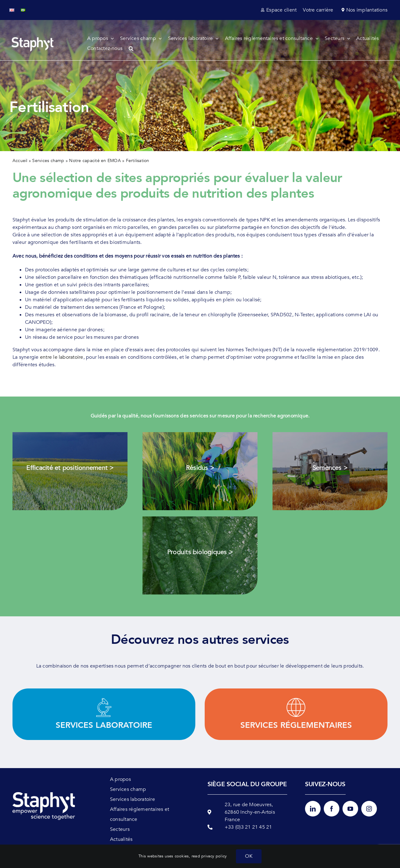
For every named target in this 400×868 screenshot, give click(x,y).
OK (249, 856)
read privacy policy (209, 856)
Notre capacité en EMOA (95, 161)
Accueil (20, 161)
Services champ (48, 161)
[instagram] (369, 809)
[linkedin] (313, 809)
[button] (134, 48)
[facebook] (332, 809)
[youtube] (350, 809)
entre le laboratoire (62, 357)
